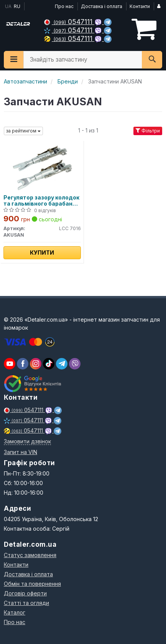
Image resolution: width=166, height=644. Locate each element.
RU (17, 6)
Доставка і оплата (102, 6)
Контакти (140, 6)
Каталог (15, 612)
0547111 (69, 22)
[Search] (152, 60)
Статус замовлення (30, 555)
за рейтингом (23, 131)
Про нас (64, 6)
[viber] (23, 364)
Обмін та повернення (32, 584)
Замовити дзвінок (27, 441)
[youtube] (10, 364)
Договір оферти (25, 593)
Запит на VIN (21, 452)
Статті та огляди (26, 603)
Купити (42, 253)
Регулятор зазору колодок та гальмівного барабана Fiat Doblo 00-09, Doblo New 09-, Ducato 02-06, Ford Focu (41, 200)
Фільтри (148, 131)
